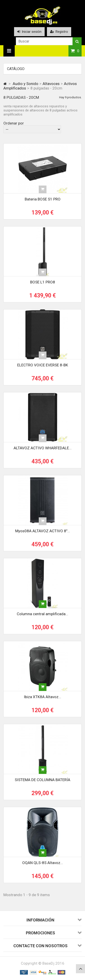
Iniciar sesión (29, 32)
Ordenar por (14, 123)
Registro (59, 32)
